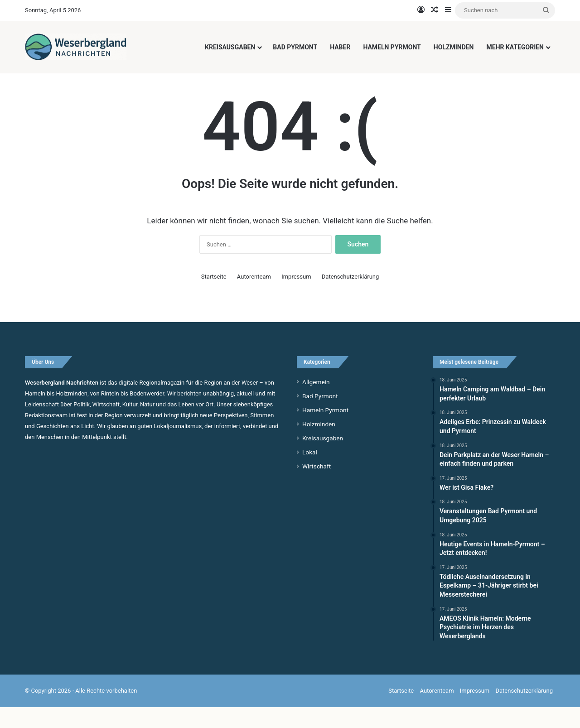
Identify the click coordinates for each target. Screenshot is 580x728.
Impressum (296, 297)
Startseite (214, 297)
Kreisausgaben (230, 47)
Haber (340, 47)
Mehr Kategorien (515, 47)
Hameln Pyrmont (392, 47)
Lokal (310, 472)
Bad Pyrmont (295, 47)
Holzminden (454, 47)
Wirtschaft (317, 487)
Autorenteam (254, 297)
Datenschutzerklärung (350, 297)
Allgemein (316, 402)
